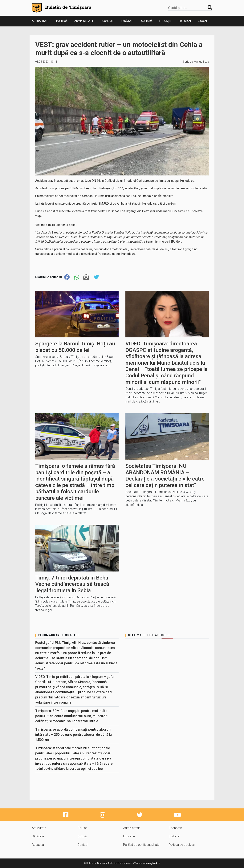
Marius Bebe (201, 62)
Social (203, 21)
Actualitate (41, 21)
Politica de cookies (182, 845)
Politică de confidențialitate (141, 845)
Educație (165, 21)
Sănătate (128, 21)
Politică (62, 21)
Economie (107, 21)
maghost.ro (154, 863)
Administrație (84, 21)
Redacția (38, 845)
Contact (83, 845)
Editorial (185, 21)
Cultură (147, 21)
